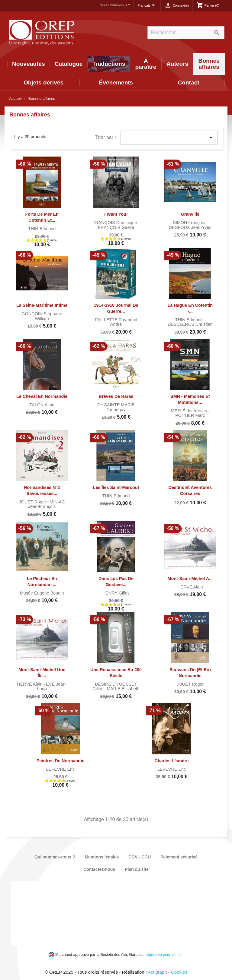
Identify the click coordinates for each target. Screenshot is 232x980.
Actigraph (157, 972)
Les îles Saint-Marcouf (116, 487)
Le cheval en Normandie (42, 396)
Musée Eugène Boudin (42, 593)
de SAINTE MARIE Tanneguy (116, 407)
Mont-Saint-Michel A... (190, 579)
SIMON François (189, 223)
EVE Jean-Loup (52, 687)
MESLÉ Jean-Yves (189, 411)
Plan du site (137, 869)
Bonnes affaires (209, 64)
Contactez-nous (99, 869)
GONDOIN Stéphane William (42, 316)
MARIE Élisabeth (123, 689)
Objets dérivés (43, 82)
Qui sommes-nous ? (115, 5)
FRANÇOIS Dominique (115, 223)
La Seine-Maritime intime (42, 305)
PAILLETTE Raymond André (116, 322)
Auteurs (177, 64)
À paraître (146, 64)
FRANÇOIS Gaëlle (116, 227)
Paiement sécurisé (179, 857)
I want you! (116, 214)
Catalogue (69, 64)
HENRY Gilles (116, 593)
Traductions (109, 64)
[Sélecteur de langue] (147, 6)
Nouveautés (29, 64)
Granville (190, 214)
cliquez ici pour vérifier (164, 955)
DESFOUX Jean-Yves (190, 227)
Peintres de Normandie (60, 761)
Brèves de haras (116, 396)
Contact (188, 82)
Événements (116, 82)
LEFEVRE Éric (60, 769)
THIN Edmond (42, 229)
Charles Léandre (172, 761)
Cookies (179, 972)
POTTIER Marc (190, 415)
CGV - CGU (140, 857)
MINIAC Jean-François (47, 504)
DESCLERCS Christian (190, 324)
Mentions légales (102, 857)
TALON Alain (42, 405)
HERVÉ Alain (190, 587)
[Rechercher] (186, 33)
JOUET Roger (33, 502)
